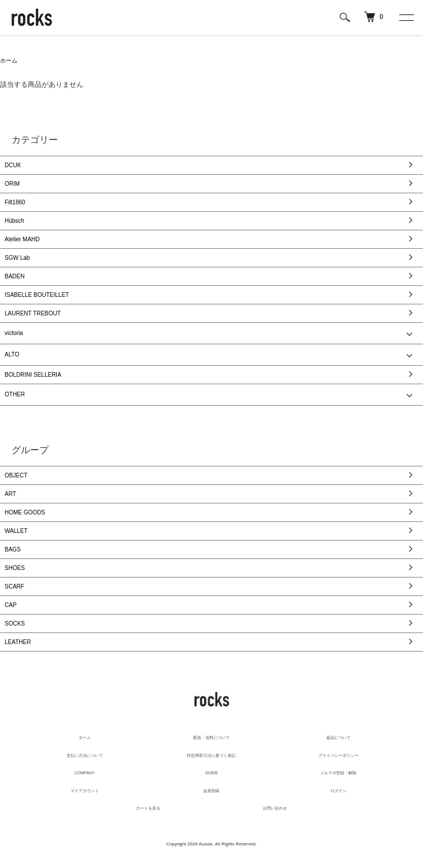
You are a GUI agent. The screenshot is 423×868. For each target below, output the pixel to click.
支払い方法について (85, 755)
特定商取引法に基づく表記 (211, 755)
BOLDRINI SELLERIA (33, 375)
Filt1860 (15, 202)
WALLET (16, 531)
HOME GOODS (25, 512)
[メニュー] (406, 17)
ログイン (339, 791)
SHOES (15, 568)
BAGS (13, 549)
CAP (11, 605)
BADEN (14, 276)
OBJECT (16, 475)
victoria (14, 333)
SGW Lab (17, 258)
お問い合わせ (275, 808)
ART (10, 494)
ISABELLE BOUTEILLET (37, 295)
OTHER (15, 394)
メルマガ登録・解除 (338, 773)
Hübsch (14, 221)
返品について (339, 738)
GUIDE (211, 773)
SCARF (14, 586)
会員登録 (211, 791)
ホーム (9, 60)
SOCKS (15, 624)
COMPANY (85, 773)
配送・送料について (211, 738)
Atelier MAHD (22, 239)
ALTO (12, 354)
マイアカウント (85, 791)
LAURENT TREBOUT (33, 313)
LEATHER (18, 642)
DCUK (13, 165)
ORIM (12, 184)
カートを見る (148, 808)
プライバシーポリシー (339, 755)
